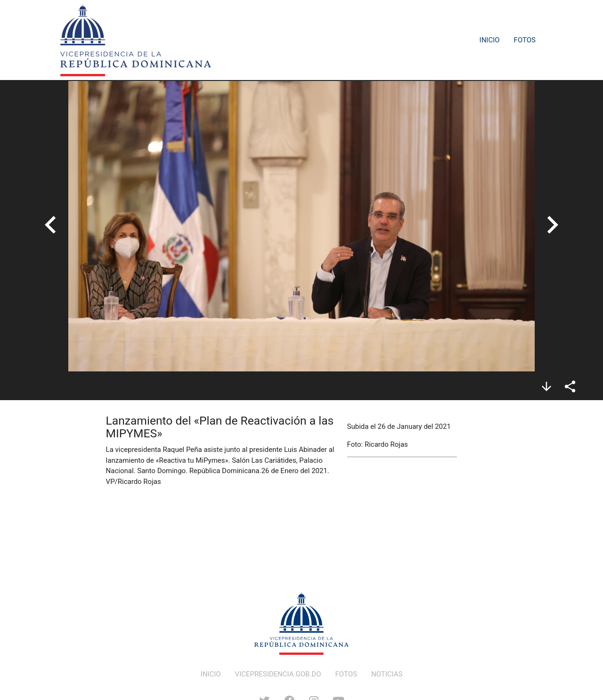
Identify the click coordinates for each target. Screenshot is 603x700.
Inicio (490, 40)
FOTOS (346, 674)
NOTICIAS (387, 674)
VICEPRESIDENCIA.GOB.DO (278, 674)
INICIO (211, 674)
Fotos (525, 40)
